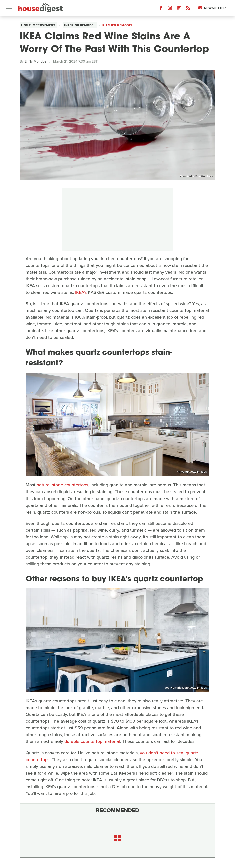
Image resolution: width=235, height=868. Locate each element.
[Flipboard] (179, 9)
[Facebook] (161, 9)
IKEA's (81, 292)
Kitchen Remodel (117, 25)
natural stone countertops (62, 485)
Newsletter (212, 8)
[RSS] (188, 9)
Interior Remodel (80, 25)
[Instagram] (170, 9)
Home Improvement (38, 25)
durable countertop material (92, 741)
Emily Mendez (36, 61)
